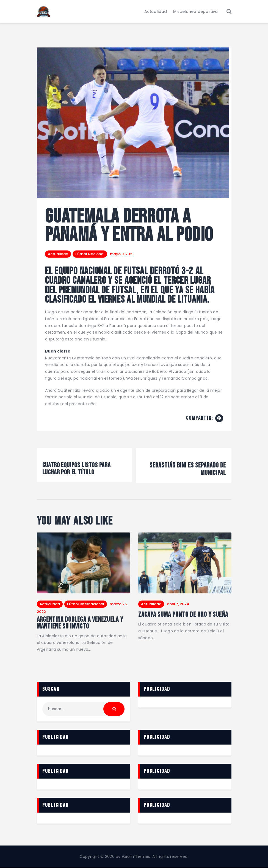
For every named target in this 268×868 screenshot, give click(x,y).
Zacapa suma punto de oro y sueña (184, 615)
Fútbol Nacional (90, 254)
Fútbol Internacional (86, 604)
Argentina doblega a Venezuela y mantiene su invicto (81, 623)
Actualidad (58, 254)
